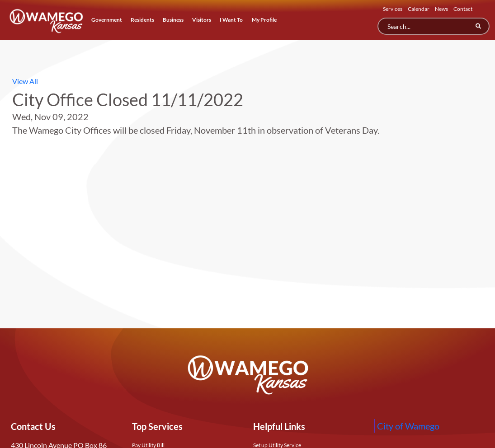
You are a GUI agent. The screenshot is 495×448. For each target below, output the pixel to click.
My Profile (264, 20)
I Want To (231, 20)
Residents (142, 20)
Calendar (419, 9)
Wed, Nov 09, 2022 (50, 117)
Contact (463, 9)
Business (173, 20)
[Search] (434, 26)
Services (393, 9)
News (441, 9)
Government (107, 20)
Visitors (202, 20)
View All (25, 81)
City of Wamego (408, 426)
